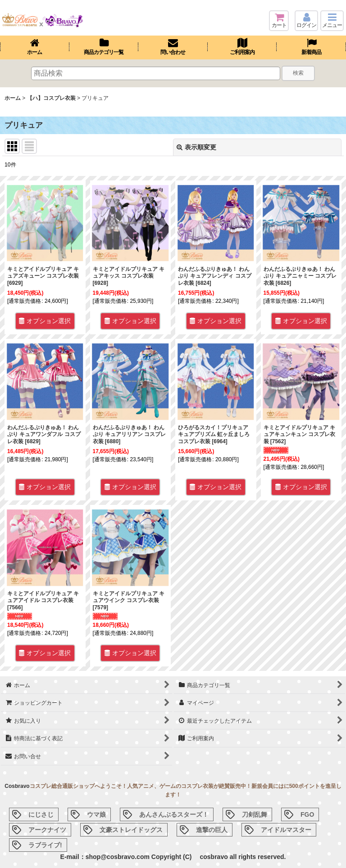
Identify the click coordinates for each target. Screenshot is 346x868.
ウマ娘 (96, 814)
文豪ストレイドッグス (131, 830)
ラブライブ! (45, 845)
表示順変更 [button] (196, 147)
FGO (307, 814)
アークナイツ (47, 830)
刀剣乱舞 (255, 814)
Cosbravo (17, 786)
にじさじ (41, 814)
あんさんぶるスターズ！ (174, 814)
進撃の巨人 (212, 830)
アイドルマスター (286, 830)
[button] (332, 21)
